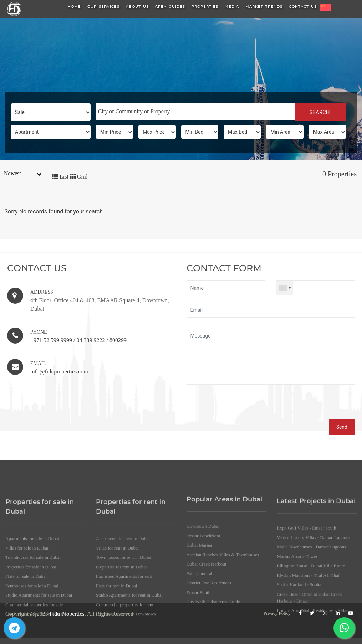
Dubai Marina (200, 620)
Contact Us (303, 7)
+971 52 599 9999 (51, 340)
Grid (79, 177)
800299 (118, 340)
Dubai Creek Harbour (207, 639)
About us (137, 7)
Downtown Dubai (203, 601)
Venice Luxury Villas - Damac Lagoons (313, 617)
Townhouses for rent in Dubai (124, 639)
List (60, 177)
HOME (74, 7)
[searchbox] (195, 112)
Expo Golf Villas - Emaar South (306, 608)
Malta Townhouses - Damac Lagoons (311, 627)
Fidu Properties (67, 614)
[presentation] (241, 406)
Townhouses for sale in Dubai (33, 639)
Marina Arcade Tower (297, 636)
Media (232, 7)
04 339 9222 (91, 340)
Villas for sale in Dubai (27, 629)
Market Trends (264, 7)
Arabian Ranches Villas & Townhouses (223, 630)
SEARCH (320, 112)
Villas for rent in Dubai (118, 629)
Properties (205, 7)
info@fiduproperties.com (59, 372)
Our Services (103, 7)
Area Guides (170, 7)
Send (342, 427)
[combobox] (195, 112)
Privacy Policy (277, 613)
